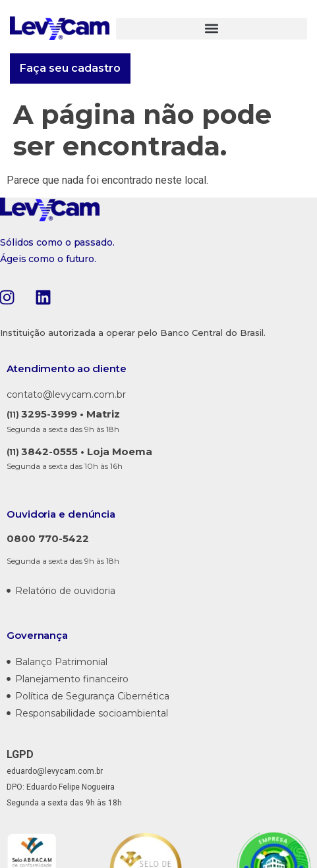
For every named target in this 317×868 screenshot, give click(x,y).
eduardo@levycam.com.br (55, 771)
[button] (212, 29)
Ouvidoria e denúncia (61, 514)
